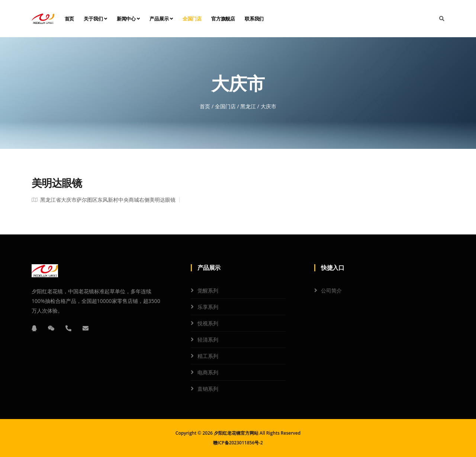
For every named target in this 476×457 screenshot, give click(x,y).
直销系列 (208, 389)
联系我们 (254, 19)
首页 (70, 19)
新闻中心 (128, 19)
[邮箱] (86, 328)
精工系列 (208, 356)
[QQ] (34, 328)
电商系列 (208, 372)
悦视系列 (208, 323)
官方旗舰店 (223, 19)
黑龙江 (248, 106)
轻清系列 (208, 340)
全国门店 (192, 19)
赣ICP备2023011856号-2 (238, 443)
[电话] (68, 328)
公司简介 (331, 290)
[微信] (51, 328)
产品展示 (161, 19)
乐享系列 (208, 307)
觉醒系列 (208, 290)
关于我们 (95, 19)
